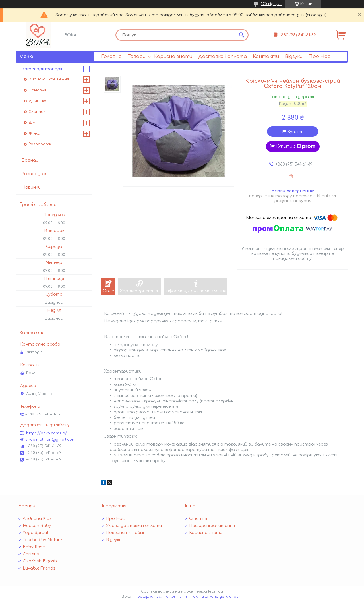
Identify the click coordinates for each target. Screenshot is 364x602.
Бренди (30, 160)
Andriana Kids (37, 519)
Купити (296, 132)
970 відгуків (272, 4)
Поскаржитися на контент (161, 597)
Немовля (37, 90)
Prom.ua (216, 591)
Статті (198, 519)
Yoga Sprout (36, 533)
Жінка (34, 133)
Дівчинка (38, 101)
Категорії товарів (43, 69)
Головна (111, 57)
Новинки (31, 187)
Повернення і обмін (126, 533)
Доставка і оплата (223, 57)
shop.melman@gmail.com (50, 440)
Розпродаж (40, 144)
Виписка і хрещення (49, 79)
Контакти (266, 57)
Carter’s (31, 554)
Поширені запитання (212, 526)
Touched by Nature (42, 540)
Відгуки (294, 57)
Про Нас (319, 57)
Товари (137, 57)
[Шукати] (241, 35)
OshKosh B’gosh (40, 561)
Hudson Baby (37, 526)
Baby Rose (34, 547)
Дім (32, 123)
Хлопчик (37, 112)
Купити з (296, 146)
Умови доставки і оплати (134, 526)
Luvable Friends (39, 568)
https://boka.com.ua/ (46, 433)
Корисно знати (173, 57)
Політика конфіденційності (216, 597)
